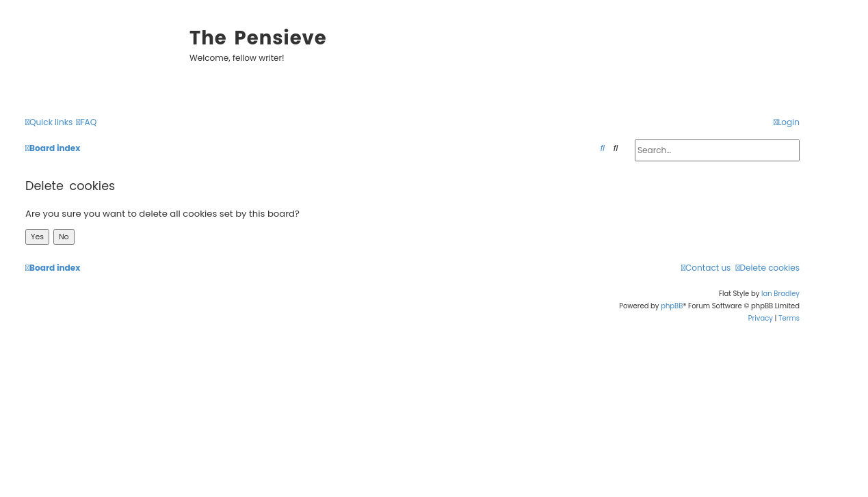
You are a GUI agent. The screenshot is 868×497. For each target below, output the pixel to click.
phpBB (672, 306)
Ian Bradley (780, 294)
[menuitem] (86, 123)
